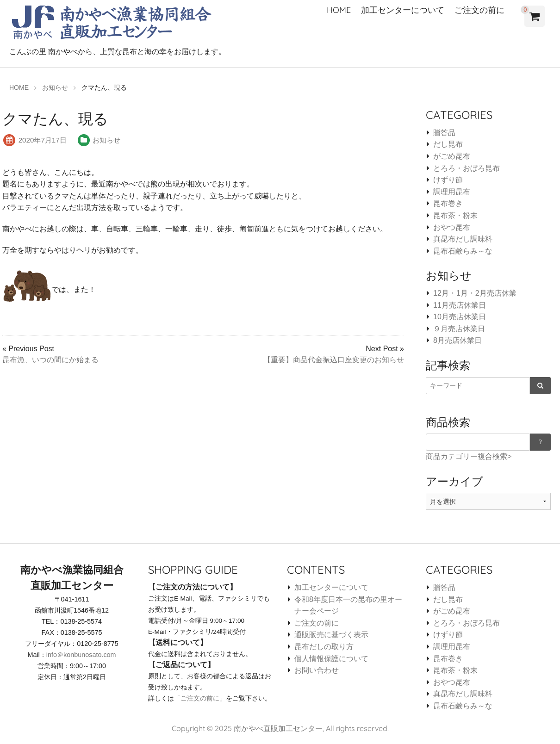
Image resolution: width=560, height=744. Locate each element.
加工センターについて (403, 10)
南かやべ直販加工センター (278, 728)
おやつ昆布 (452, 227)
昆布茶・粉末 (455, 215)
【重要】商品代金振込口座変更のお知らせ (334, 360)
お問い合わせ (317, 670)
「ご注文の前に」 (200, 698)
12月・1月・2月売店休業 (475, 293)
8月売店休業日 (457, 340)
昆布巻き (448, 203)
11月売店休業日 (460, 305)
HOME (339, 10)
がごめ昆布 (452, 156)
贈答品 (444, 133)
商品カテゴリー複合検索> (469, 456)
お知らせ (106, 140)
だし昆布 (448, 144)
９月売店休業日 (459, 329)
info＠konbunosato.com (81, 655)
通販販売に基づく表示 (331, 635)
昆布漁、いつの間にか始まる (50, 360)
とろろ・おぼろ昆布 (467, 168)
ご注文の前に (479, 10)
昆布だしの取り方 (324, 647)
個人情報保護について (331, 659)
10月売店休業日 (460, 317)
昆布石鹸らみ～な (463, 251)
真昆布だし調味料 (463, 239)
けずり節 (448, 180)
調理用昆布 (452, 192)
